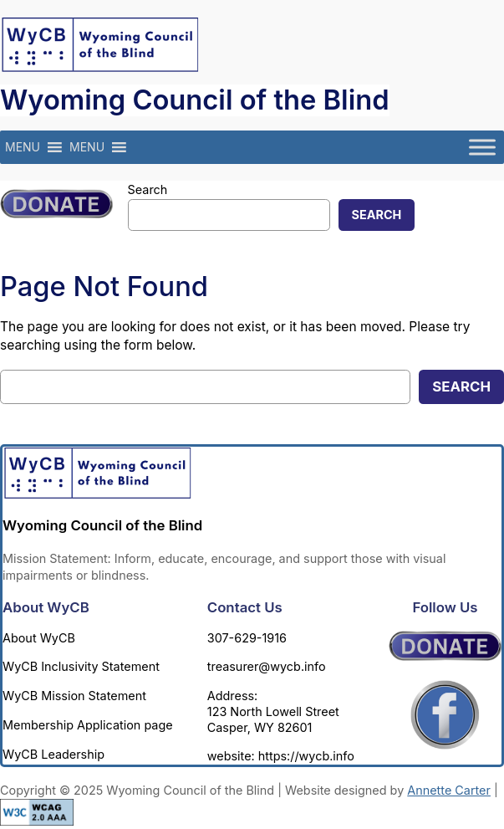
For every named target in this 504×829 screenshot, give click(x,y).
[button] (23, 147)
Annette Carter (449, 790)
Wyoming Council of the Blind (195, 100)
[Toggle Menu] (482, 148)
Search (148, 189)
